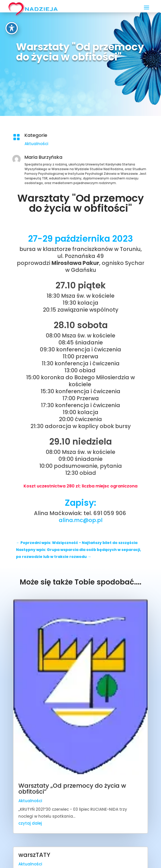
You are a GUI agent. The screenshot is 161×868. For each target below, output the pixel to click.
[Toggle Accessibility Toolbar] (12, 8)
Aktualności (76, 144)
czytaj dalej (30, 823)
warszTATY (34, 855)
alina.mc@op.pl (81, 520)
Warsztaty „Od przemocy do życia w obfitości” (72, 789)
